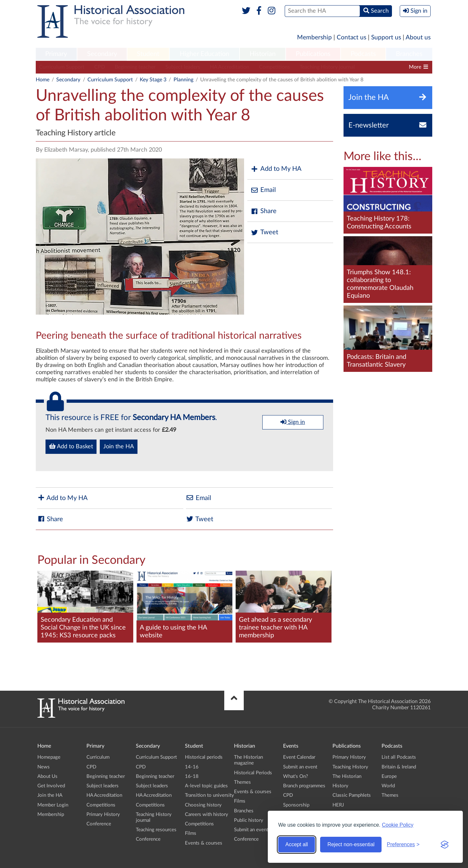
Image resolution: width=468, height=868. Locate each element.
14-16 (192, 767)
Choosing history (203, 805)
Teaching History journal (327, 67)
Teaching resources (156, 830)
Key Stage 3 (153, 80)
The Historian (347, 776)
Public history (249, 820)
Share (264, 211)
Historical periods (204, 757)
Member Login (53, 805)
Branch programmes (304, 786)
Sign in (293, 422)
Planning (183, 80)
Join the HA (119, 447)
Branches (409, 54)
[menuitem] (56, 54)
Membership (314, 38)
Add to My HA (276, 169)
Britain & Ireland (399, 767)
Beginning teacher (135, 67)
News (44, 767)
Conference (99, 824)
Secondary (102, 54)
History (340, 786)
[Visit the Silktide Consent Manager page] (445, 845)
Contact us (351, 38)
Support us (386, 38)
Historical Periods (253, 773)
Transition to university (209, 795)
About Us (47, 776)
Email (263, 190)
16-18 (192, 776)
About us (418, 38)
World (388, 786)
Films (191, 833)
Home (43, 80)
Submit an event (251, 830)
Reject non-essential (351, 844)
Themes (242, 782)
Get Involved (51, 786)
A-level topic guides (206, 786)
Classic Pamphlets (352, 795)
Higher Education (204, 54)
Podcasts (363, 54)
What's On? (296, 776)
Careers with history (207, 814)
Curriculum (98, 757)
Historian (263, 54)
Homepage (49, 757)
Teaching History (350, 767)
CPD (100, 67)
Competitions (274, 67)
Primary (56, 54)
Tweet (264, 232)
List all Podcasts (399, 757)
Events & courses (204, 843)
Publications (313, 54)
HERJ (338, 805)
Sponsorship (296, 805)
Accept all (297, 844)
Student (148, 54)
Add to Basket (71, 446)
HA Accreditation (230, 67)
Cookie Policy (398, 825)
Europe (389, 776)
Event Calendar (299, 757)
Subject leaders (183, 67)
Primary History (103, 814)
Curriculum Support (62, 67)
